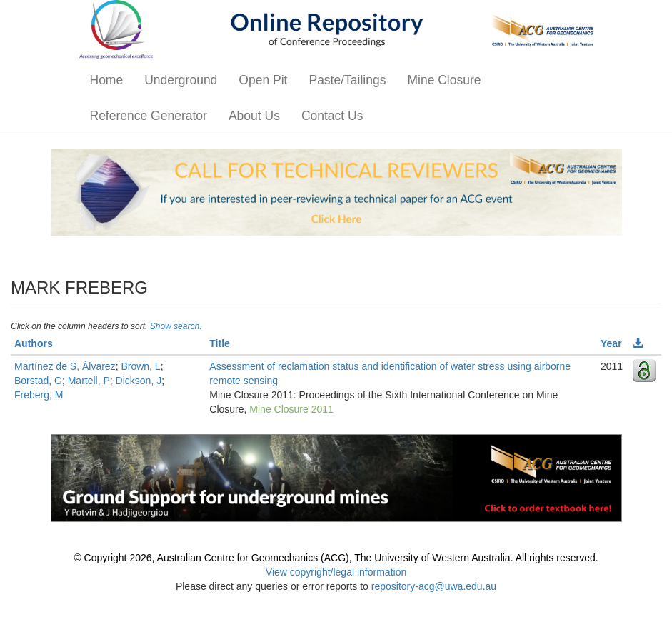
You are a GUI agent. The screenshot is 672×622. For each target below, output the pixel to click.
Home (107, 80)
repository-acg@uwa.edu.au (434, 586)
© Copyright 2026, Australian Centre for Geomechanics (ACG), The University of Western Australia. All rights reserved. (336, 558)
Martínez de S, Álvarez (65, 366)
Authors (34, 343)
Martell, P (89, 381)
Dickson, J (139, 381)
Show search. (176, 326)
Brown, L (140, 366)
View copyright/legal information (336, 572)
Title (220, 343)
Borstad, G (38, 381)
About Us (254, 116)
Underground (181, 80)
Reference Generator (149, 116)
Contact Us (332, 116)
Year (611, 343)
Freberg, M (39, 395)
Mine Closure (444, 80)
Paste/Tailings (347, 80)
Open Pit (263, 80)
